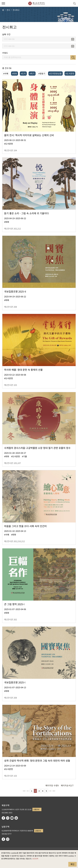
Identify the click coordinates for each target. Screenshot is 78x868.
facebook (3, 818)
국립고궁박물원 (37, 3)
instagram (8, 818)
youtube (12, 818)
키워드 (5, 53)
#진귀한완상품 (55, 73)
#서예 (6, 73)
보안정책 (35, 859)
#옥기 (32, 73)
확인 (72, 864)
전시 (8, 10)
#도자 (23, 73)
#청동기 (42, 73)
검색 (73, 57)
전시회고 (16, 10)
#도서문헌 (70, 73)
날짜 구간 (6, 34)
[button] (69, 3)
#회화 (15, 73)
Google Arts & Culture (16, 818)
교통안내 (36, 809)
